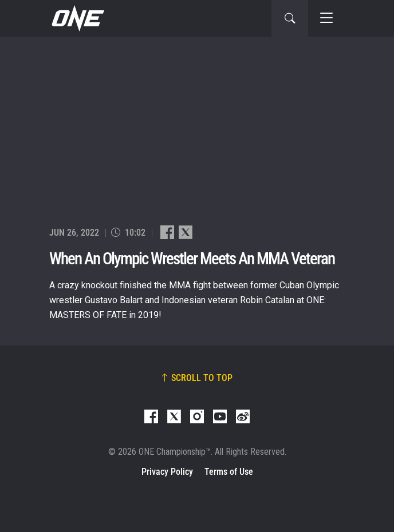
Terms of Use (229, 472)
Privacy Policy (167, 472)
